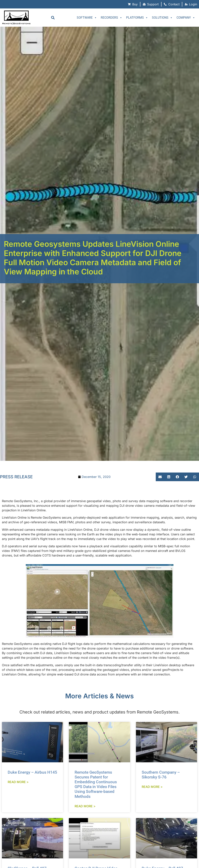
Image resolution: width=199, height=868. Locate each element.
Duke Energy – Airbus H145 (32, 772)
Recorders (112, 18)
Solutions (162, 18)
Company (186, 18)
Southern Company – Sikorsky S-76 (161, 775)
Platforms (137, 18)
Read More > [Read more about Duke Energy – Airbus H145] (18, 782)
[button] (53, 18)
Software (87, 18)
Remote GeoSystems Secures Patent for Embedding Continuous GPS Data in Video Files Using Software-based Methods (96, 784)
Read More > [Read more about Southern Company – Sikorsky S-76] (152, 787)
